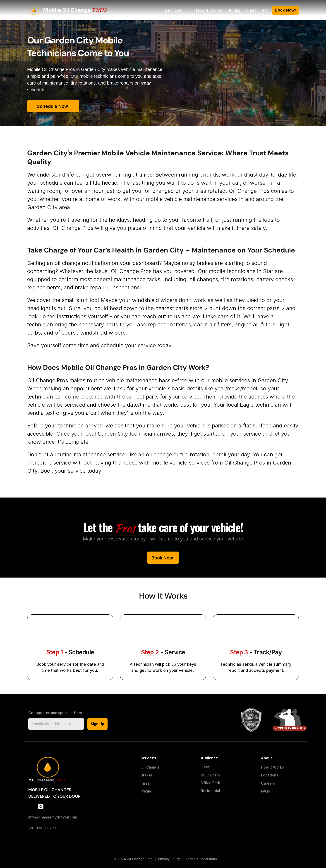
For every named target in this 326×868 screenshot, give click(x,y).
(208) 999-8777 (42, 828)
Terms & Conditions (201, 859)
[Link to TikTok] (59, 807)
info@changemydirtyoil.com (53, 817)
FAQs (265, 791)
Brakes (147, 775)
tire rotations (237, 279)
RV (264, 10)
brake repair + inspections (107, 287)
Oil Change (150, 767)
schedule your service (128, 345)
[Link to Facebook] (32, 807)
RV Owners (210, 775)
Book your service (63, 471)
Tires (145, 783)
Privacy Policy (169, 859)
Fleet (251, 10)
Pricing (234, 10)
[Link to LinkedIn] (50, 807)
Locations (270, 775)
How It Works (209, 10)
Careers (268, 783)
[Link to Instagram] (41, 807)
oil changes (204, 279)
